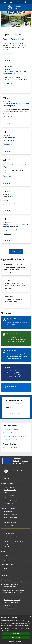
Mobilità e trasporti (9, 533)
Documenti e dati (9, 503)
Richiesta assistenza (10, 608)
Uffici (5, 493)
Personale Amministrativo (11, 501)
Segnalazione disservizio (11, 603)
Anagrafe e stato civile (10, 514)
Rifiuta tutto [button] (16, 638)
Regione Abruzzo (7, 2)
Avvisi (8, 35)
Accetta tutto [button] (16, 634)
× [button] (30, 617)
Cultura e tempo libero (10, 517)
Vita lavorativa (8, 520)
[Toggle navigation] (3, 7)
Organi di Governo (9, 487)
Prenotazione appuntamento (12, 600)
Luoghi (6, 568)
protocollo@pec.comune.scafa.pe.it (14, 590)
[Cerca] (28, 7)
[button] (16, 641)
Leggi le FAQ (8, 605)
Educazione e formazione (11, 536)
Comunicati (8, 67)
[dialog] (16, 630)
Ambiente (7, 544)
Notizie (6, 555)
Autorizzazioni (8, 512)
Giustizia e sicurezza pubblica (12, 539)
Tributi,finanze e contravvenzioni (13, 541)
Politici (6, 498)
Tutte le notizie (16, 252)
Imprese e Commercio (10, 522)
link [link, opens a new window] (8, 630)
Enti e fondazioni (9, 495)
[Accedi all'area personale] (25, 2)
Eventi (6, 571)
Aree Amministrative (10, 490)
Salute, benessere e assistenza (13, 547)
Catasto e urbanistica (10, 525)
